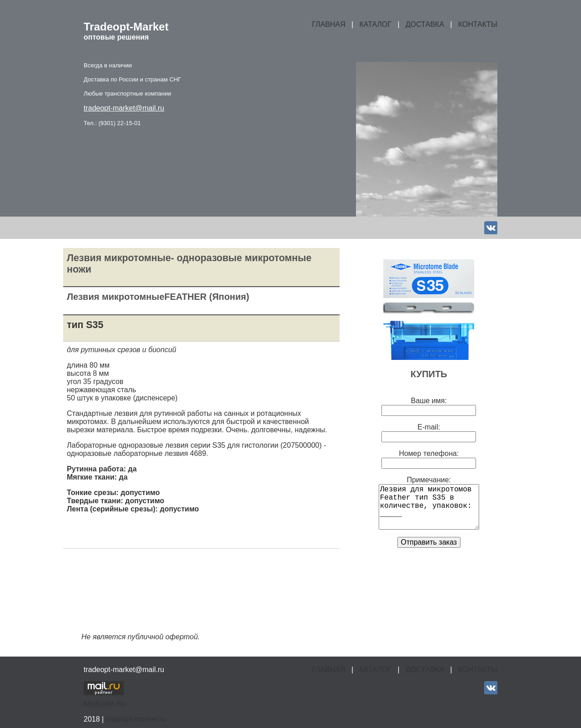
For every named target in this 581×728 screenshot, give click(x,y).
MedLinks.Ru (105, 704)
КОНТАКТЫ (478, 24)
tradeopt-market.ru (136, 719)
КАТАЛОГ (376, 24)
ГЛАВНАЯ (328, 24)
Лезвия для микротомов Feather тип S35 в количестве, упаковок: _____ (429, 507)
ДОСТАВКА (425, 24)
